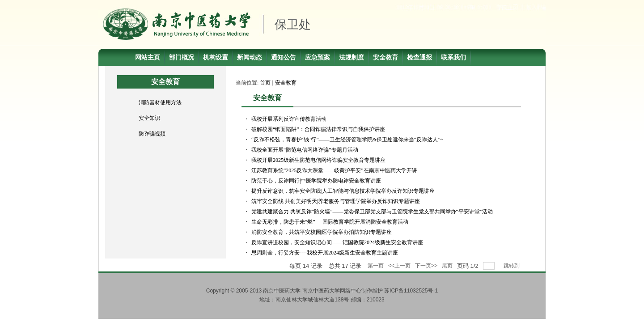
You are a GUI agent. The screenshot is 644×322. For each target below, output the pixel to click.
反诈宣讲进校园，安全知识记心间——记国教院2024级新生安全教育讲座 (337, 242)
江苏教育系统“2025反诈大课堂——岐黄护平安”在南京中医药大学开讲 (334, 170)
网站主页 (148, 57)
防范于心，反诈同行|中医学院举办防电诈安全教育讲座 (316, 181)
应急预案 (318, 57)
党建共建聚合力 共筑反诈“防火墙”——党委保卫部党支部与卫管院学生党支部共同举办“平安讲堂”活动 (372, 212)
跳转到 (512, 266)
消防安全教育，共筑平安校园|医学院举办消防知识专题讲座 (322, 232)
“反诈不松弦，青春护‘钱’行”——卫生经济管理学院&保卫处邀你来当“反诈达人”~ (347, 140)
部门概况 (182, 57)
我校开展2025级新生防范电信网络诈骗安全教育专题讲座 (318, 160)
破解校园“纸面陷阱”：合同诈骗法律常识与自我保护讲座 (318, 129)
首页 (265, 83)
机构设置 (216, 57)
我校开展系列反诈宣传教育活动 (289, 119)
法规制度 (352, 57)
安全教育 (386, 57)
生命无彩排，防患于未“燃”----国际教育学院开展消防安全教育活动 (330, 222)
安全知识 (149, 118)
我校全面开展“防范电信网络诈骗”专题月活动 (305, 150)
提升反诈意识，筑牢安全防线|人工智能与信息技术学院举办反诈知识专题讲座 (343, 191)
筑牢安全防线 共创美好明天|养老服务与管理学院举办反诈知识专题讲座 (336, 201)
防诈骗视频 (152, 134)
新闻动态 (250, 57)
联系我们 (453, 57)
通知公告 (284, 57)
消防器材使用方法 (160, 102)
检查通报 (419, 57)
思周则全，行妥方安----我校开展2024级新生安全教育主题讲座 (325, 253)
